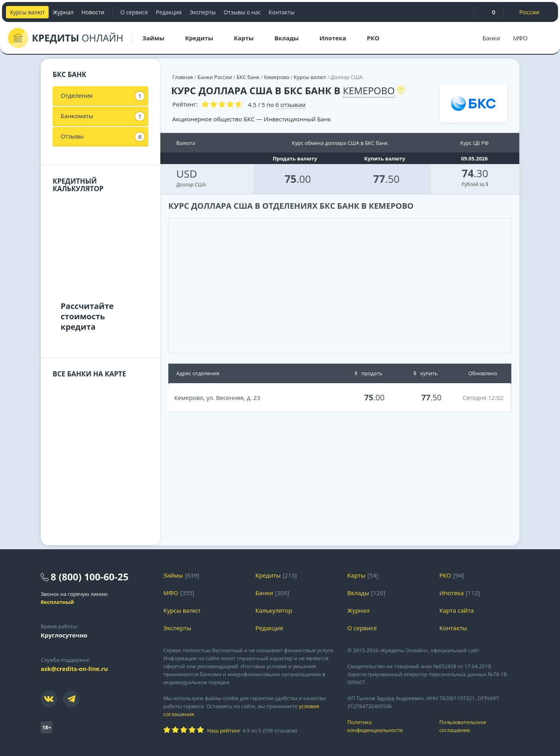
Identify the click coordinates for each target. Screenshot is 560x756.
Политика (387, 726)
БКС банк (248, 77)
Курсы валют (27, 12)
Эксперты (203, 12)
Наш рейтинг (224, 730)
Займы (173, 575)
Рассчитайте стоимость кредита (87, 316)
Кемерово (277, 77)
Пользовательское (479, 726)
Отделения (103, 96)
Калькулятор (274, 610)
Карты (356, 575)
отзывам (290, 105)
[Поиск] (544, 38)
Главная (183, 77)
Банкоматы (103, 116)
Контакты (282, 12)
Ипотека (451, 593)
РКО (445, 575)
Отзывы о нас (242, 12)
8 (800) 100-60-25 (90, 577)
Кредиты (268, 575)
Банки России (215, 77)
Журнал (63, 12)
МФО (520, 38)
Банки (491, 38)
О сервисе (134, 12)
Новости (93, 12)
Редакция (169, 12)
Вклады (358, 593)
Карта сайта (456, 610)
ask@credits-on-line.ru (74, 669)
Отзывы (103, 137)
